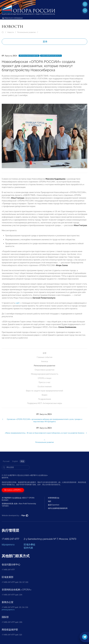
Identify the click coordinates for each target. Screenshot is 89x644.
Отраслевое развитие (44, 370)
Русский (6, 461)
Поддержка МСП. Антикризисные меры (45, 403)
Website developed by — (15, 515)
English (15, 461)
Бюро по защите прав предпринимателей (44, 391)
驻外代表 (28, 548)
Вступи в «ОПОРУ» (13, 490)
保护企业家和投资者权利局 (58, 508)
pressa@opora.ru (8, 610)
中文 (22, 461)
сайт (18, 305)
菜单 (45, 42)
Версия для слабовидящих (13, 18)
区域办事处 (30, 545)
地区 (50, 501)
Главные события (44, 357)
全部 (44, 353)
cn (85, 10)
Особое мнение (45, 387)
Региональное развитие (26, 32)
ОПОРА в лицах (45, 378)
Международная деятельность (45, 374)
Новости (11, 32)
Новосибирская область (51, 56)
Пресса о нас (44, 382)
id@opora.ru (8, 545)
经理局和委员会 (54, 498)
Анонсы (45, 361)
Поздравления (44, 399)
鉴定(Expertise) (54, 505)
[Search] (16, 467)
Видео (45, 395)
